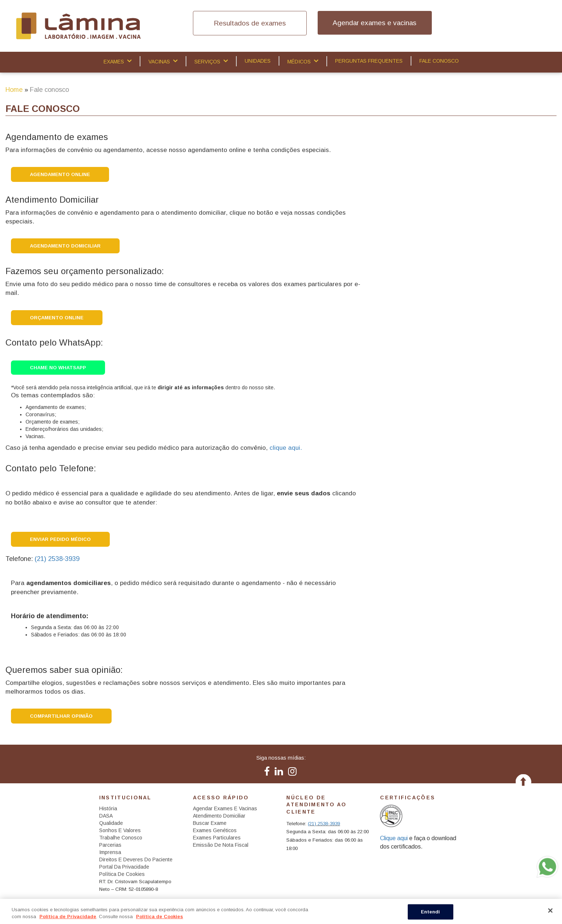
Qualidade (111, 823)
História (108, 808)
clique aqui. (286, 448)
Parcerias (110, 845)
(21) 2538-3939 (57, 559)
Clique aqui (394, 838)
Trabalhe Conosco (121, 838)
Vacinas (159, 62)
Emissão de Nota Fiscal (221, 845)
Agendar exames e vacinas (375, 23)
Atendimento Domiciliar (219, 816)
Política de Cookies (122, 874)
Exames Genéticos (215, 830)
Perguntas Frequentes (369, 61)
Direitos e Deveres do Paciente (136, 859)
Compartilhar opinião (61, 716)
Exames (114, 62)
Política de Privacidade (68, 917)
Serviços (207, 62)
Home (14, 90)
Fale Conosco (439, 61)
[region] (281, 911)
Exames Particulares (217, 838)
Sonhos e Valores (120, 830)
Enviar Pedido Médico (60, 539)
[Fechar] (550, 911)
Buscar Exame (210, 823)
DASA (106, 816)
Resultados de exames (250, 23)
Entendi (431, 912)
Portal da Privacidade (124, 867)
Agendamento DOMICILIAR (65, 246)
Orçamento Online (57, 318)
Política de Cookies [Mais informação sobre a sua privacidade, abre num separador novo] (160, 917)
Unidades (258, 61)
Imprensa (110, 852)
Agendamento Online (60, 174)
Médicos (299, 62)
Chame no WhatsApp (58, 368)
